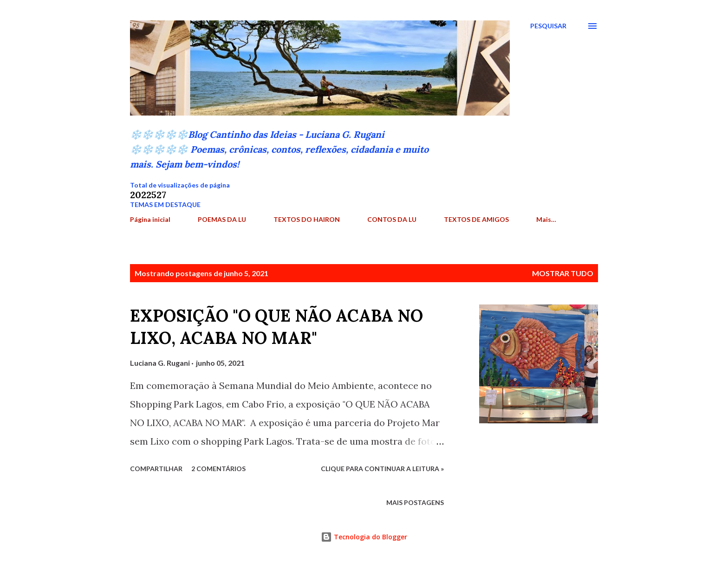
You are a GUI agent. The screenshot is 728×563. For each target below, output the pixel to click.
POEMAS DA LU (222, 219)
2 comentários (218, 469)
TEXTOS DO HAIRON (307, 219)
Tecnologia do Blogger (364, 537)
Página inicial (150, 219)
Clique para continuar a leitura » (382, 469)
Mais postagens (415, 502)
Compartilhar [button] (156, 469)
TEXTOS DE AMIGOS (476, 219)
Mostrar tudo (563, 273)
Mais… (546, 219)
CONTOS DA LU (392, 219)
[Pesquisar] (548, 26)
